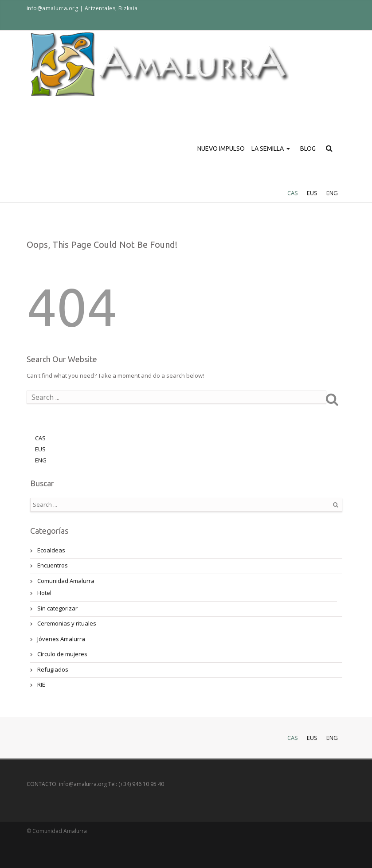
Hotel (44, 593)
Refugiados (53, 669)
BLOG (308, 149)
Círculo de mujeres (62, 654)
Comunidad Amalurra (66, 581)
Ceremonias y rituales (67, 623)
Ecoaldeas (51, 550)
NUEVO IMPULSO (221, 149)
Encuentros (53, 565)
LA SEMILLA (272, 164)
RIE (41, 684)
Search (339, 399)
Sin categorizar (57, 608)
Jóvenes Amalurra (61, 639)
